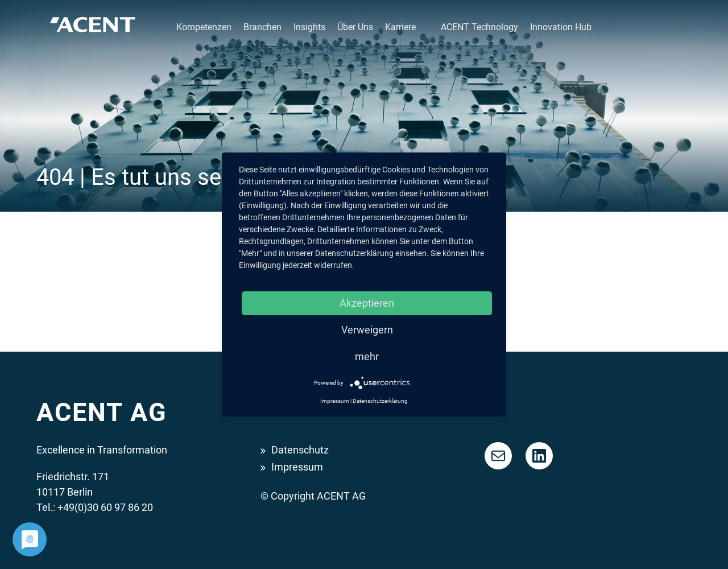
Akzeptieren (367, 303)
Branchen (262, 27)
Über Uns (355, 27)
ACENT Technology (479, 27)
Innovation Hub (561, 27)
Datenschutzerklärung (380, 401)
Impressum (297, 467)
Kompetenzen (204, 27)
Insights (309, 27)
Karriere (400, 27)
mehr (367, 356)
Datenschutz (300, 450)
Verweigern (367, 330)
